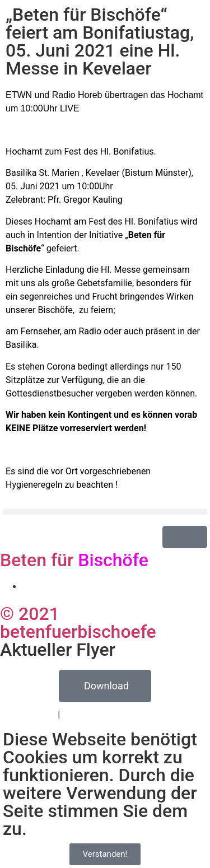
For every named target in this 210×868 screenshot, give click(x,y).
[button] (105, 512)
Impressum (85, 714)
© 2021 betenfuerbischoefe (78, 623)
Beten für (74, 560)
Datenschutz (31, 714)
